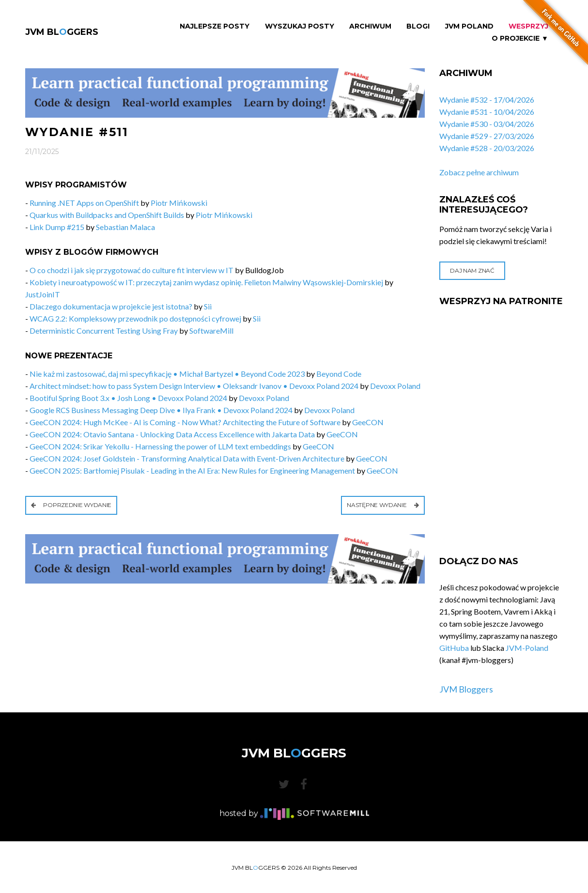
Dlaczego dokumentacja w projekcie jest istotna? (111, 306)
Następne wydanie (383, 505)
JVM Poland (469, 26)
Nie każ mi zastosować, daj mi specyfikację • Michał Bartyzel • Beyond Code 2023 (167, 374)
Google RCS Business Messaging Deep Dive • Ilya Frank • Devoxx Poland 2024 (161, 410)
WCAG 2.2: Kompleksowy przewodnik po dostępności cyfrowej (135, 318)
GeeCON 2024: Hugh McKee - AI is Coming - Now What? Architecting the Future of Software (185, 422)
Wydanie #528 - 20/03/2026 (487, 148)
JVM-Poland (527, 648)
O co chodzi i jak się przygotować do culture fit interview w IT (132, 270)
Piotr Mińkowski (179, 203)
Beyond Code (339, 374)
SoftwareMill (211, 331)
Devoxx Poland (395, 386)
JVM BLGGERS (62, 32)
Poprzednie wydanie (71, 505)
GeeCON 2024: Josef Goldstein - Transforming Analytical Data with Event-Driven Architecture (187, 458)
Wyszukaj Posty (300, 26)
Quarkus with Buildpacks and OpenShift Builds (107, 215)
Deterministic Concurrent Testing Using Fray (104, 331)
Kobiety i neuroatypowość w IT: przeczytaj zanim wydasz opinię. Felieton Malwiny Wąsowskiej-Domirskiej (206, 282)
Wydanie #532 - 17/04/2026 (487, 100)
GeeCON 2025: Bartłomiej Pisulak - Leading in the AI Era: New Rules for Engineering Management (192, 470)
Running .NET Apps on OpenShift (84, 203)
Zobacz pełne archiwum (479, 172)
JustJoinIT (43, 294)
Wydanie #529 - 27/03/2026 (487, 136)
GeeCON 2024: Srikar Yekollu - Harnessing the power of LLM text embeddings (160, 446)
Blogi (418, 26)
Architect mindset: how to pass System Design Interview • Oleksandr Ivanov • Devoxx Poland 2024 (194, 386)
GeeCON (368, 422)
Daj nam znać (472, 270)
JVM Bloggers (466, 689)
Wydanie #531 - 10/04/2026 (487, 112)
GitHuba (454, 648)
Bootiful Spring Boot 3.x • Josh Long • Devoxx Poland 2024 (128, 398)
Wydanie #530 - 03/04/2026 (487, 124)
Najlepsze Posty (215, 26)
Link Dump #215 (57, 227)
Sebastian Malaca (125, 227)
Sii (208, 306)
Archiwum (370, 26)
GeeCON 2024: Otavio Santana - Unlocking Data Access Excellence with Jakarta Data (172, 434)
